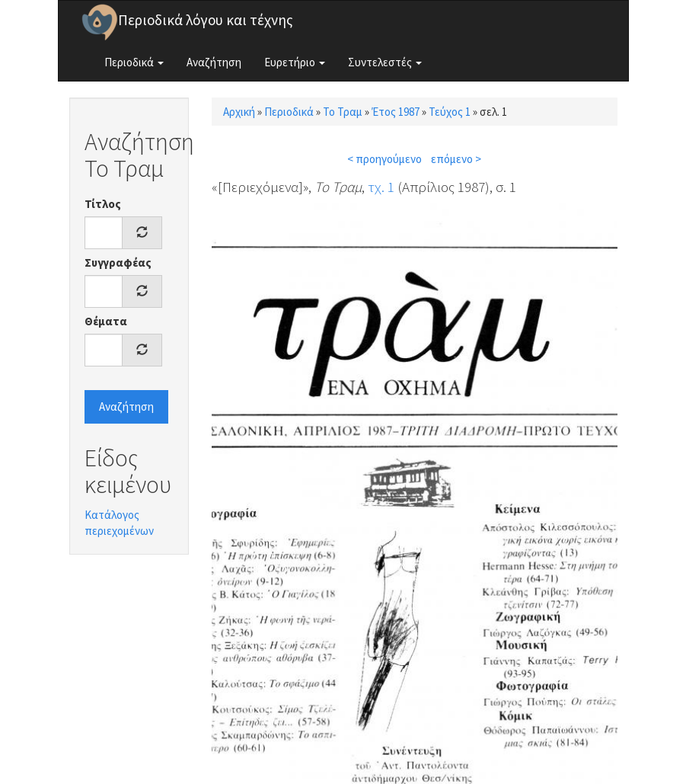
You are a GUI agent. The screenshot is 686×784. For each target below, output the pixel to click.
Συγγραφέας (118, 262)
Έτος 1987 (396, 112)
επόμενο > (456, 159)
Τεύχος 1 (450, 112)
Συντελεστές (385, 62)
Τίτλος (103, 204)
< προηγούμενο (384, 159)
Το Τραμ (343, 112)
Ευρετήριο (295, 62)
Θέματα (106, 321)
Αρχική (239, 112)
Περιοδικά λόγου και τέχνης (206, 20)
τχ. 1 (381, 187)
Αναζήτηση (214, 62)
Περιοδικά (134, 62)
